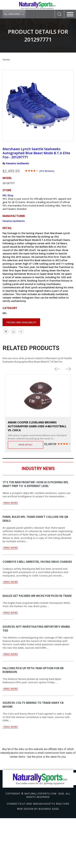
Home (6, 60)
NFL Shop (8, 195)
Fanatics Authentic (18, 163)
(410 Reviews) (47, 171)
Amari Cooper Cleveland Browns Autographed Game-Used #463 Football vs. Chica (37, 426)
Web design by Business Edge (38, 809)
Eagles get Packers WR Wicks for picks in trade (37, 596)
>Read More (10, 503)
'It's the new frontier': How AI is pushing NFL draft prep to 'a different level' (36, 484)
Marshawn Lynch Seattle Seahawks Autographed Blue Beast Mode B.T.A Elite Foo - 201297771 (36, 153)
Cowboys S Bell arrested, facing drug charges (37, 562)
